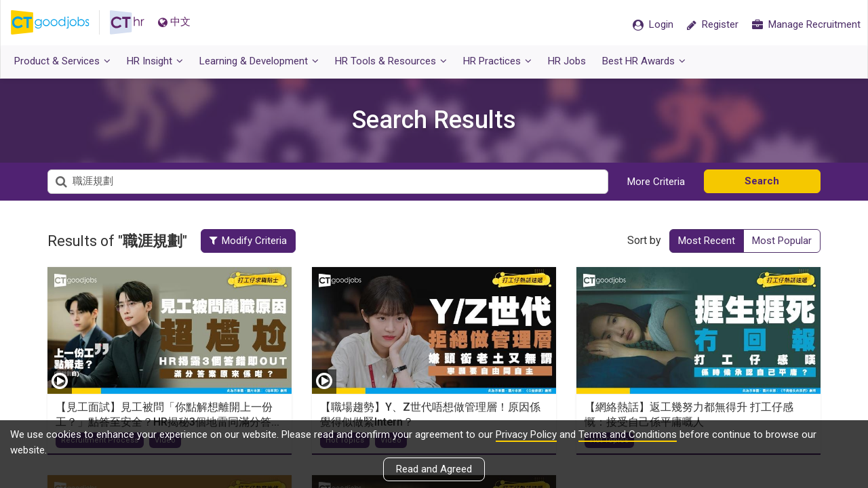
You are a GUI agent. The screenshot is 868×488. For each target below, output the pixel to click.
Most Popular (782, 241)
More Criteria (656, 182)
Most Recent (707, 241)
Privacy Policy (526, 434)
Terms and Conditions (628, 434)
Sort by (644, 240)
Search (762, 181)
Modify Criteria (250, 241)
